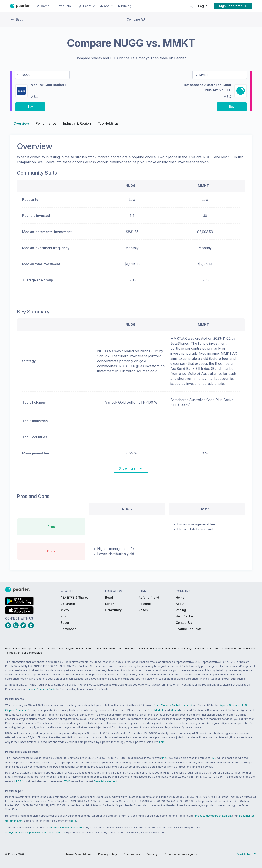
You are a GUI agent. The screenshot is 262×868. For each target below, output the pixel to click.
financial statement (105, 781)
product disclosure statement (213, 816)
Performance (46, 125)
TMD (213, 758)
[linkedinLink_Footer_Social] (32, 625)
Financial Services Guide (41, 689)
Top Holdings (108, 125)
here (162, 742)
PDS (165, 758)
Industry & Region (77, 125)
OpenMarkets (156, 710)
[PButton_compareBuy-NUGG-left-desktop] (30, 108)
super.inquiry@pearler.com (65, 827)
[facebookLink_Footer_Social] (9, 625)
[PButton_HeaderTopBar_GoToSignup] (233, 6)
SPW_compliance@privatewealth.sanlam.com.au (35, 832)
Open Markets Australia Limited (173, 705)
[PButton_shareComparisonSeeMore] (131, 470)
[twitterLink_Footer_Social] (24, 625)
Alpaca (174, 710)
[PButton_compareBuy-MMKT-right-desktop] (232, 108)
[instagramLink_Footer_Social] (17, 625)
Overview (21, 125)
